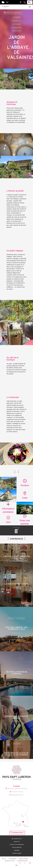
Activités (17, 17)
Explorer (17, 24)
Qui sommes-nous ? (17, 839)
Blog (4, 859)
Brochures (24, 859)
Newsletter (17, 850)
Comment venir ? (17, 833)
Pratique (13, 859)
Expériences (23, 861)
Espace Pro (17, 842)
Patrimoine (16, 21)
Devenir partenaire (17, 847)
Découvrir (17, 31)
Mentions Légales (17, 853)
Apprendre (16, 28)
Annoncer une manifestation (17, 844)
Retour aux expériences (13, 13)
